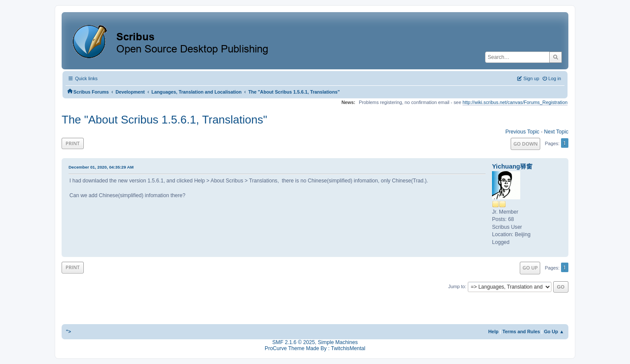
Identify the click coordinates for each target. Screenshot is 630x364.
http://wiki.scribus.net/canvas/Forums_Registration (515, 102)
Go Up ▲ (554, 331)
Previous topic (522, 132)
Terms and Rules (521, 331)
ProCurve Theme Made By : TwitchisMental (315, 348)
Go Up (530, 268)
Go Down (525, 144)
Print (73, 143)
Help (493, 331)
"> (69, 331)
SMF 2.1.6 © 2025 (294, 342)
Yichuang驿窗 (512, 166)
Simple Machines (338, 342)
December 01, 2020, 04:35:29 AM (101, 167)
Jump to (457, 286)
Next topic (556, 132)
